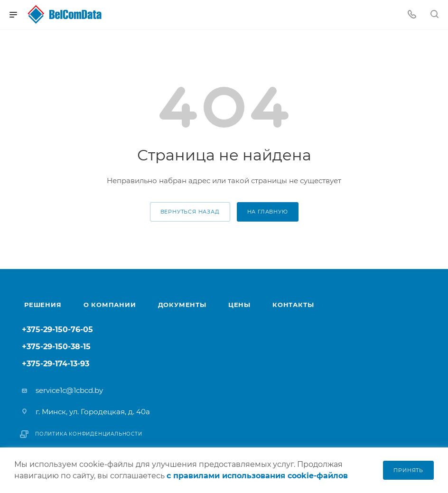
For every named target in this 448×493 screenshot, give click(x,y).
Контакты (293, 305)
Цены (239, 305)
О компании (110, 305)
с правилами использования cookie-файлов (257, 476)
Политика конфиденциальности (89, 434)
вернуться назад (190, 212)
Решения (43, 305)
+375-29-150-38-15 (56, 347)
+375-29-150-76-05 (57, 330)
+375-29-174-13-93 (56, 364)
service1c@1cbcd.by (69, 390)
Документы (182, 305)
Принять (408, 470)
